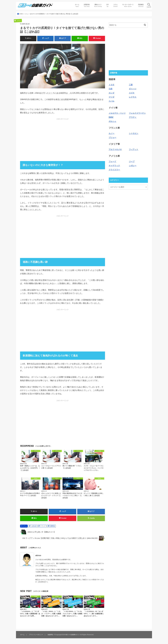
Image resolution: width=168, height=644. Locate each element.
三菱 (131, 85)
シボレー (132, 163)
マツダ (111, 96)
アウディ (132, 116)
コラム (115, 5)
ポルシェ (112, 120)
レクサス (132, 96)
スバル (111, 100)
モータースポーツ (128, 5)
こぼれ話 (33, 528)
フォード (112, 159)
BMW (111, 116)
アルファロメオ (115, 147)
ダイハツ (132, 89)
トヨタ (111, 85)
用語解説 (141, 5)
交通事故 (52, 528)
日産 (110, 89)
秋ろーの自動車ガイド (73, 636)
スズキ (132, 93)
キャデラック (114, 163)
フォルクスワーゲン (137, 112)
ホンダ (111, 93)
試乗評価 (87, 5)
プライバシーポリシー (36, 636)
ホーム (77, 5)
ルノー (111, 132)
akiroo (38, 557)
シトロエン (133, 132)
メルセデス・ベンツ (117, 112)
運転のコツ (98, 5)
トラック (43, 528)
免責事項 (51, 636)
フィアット (133, 147)
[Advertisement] (63, 140)
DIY (108, 5)
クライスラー (114, 167)
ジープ (132, 159)
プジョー (112, 136)
